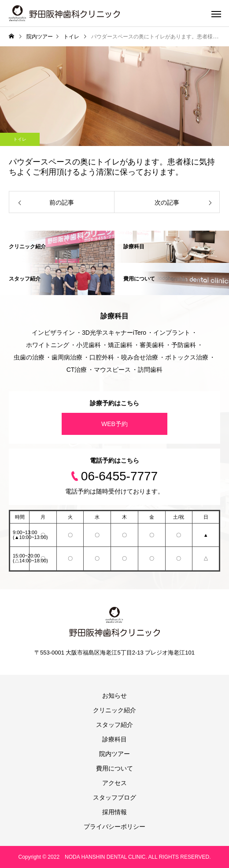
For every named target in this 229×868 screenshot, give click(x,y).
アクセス (114, 783)
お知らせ (114, 696)
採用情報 (114, 812)
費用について (114, 768)
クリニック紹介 (114, 710)
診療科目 (114, 739)
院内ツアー (114, 754)
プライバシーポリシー (114, 827)
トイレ (20, 139)
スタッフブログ (114, 797)
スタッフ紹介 (114, 725)
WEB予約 (114, 424)
